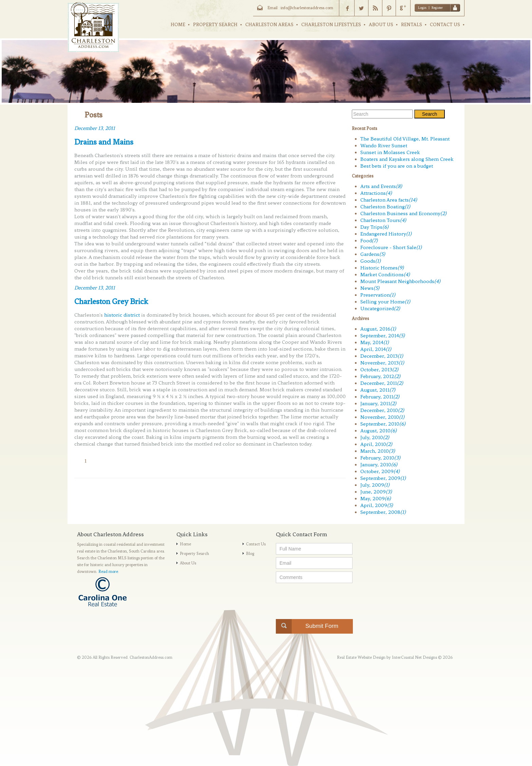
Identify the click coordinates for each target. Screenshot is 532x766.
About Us (188, 563)
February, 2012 (380, 376)
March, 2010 (378, 451)
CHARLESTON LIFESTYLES (331, 25)
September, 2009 (383, 478)
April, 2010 (376, 444)
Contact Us (256, 544)
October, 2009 (380, 471)
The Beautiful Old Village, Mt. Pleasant (405, 139)
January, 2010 (379, 465)
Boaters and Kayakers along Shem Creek (407, 159)
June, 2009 (376, 492)
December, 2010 (382, 410)
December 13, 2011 (95, 128)
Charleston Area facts (389, 200)
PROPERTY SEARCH (215, 25)
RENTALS (412, 25)
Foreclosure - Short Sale (391, 247)
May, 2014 (375, 342)
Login (422, 8)
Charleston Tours (383, 220)
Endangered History (386, 234)
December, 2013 (382, 356)
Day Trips (374, 227)
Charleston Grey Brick (111, 301)
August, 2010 (378, 431)
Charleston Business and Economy (403, 213)
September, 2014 (383, 336)
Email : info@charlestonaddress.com (300, 8)
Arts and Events (381, 186)
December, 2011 (382, 383)
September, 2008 (383, 512)
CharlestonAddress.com (151, 657)
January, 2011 (378, 404)
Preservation (378, 295)
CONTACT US (445, 25)
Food (369, 241)
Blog (250, 554)
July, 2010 (375, 437)
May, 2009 (376, 499)
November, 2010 (382, 417)
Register (437, 8)
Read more (108, 572)
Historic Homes (382, 268)
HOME (178, 25)
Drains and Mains (104, 142)
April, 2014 (376, 349)
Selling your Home (385, 302)
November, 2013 (382, 363)
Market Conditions (385, 275)
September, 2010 (383, 424)
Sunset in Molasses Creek (390, 152)
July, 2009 (375, 485)
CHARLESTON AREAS (269, 25)
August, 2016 (378, 329)
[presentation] (327, 599)
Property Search (194, 554)
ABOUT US (381, 25)
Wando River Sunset (384, 146)
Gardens (373, 254)
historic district (122, 315)
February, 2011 (380, 397)
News (370, 288)
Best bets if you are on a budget (397, 166)
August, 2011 (378, 390)
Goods (370, 261)
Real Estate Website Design (361, 657)
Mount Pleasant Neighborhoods (400, 281)
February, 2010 (380, 458)
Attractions (376, 193)
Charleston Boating (385, 207)
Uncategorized (380, 309)
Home (185, 544)
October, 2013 (379, 370)
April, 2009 (377, 505)
